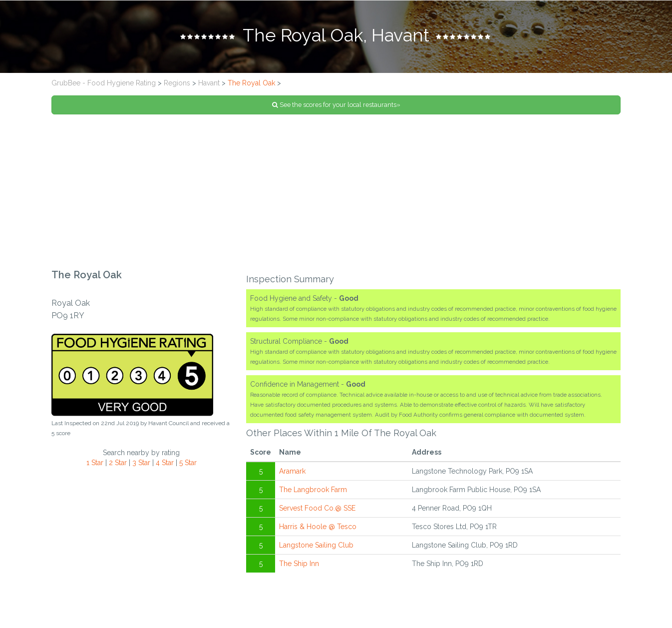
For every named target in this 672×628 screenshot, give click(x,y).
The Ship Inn (299, 564)
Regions (177, 83)
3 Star (141, 463)
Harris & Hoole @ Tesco (318, 527)
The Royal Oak (251, 83)
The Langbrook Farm (313, 490)
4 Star (165, 463)
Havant (209, 83)
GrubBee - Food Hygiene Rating (104, 83)
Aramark (292, 471)
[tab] (336, 36)
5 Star (188, 463)
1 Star (95, 463)
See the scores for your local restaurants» (336, 105)
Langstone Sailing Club (316, 545)
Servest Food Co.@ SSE (317, 508)
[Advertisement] (336, 192)
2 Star (118, 463)
